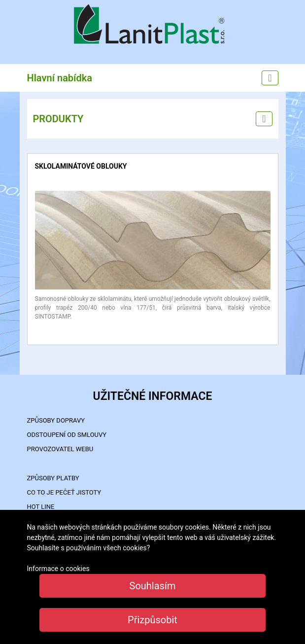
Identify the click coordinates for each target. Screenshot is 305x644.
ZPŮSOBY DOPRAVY (56, 420)
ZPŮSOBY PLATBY (53, 478)
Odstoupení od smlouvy (67, 435)
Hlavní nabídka (60, 78)
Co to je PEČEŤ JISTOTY (64, 492)
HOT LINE (41, 507)
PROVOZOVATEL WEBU (60, 449)
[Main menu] (270, 78)
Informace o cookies (58, 569)
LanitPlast (153, 25)
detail (43, 196)
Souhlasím (153, 586)
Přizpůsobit (152, 620)
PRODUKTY (58, 119)
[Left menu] (264, 119)
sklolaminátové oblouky (81, 166)
